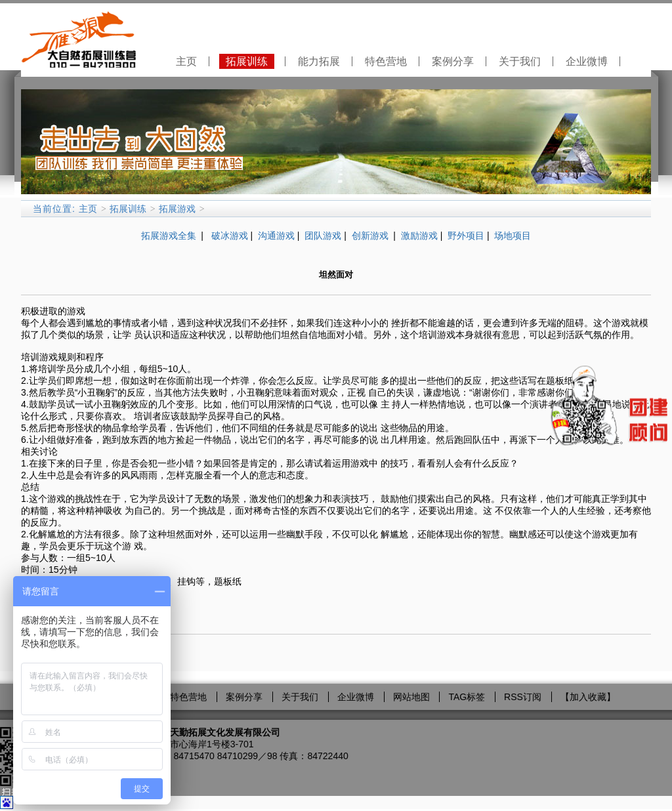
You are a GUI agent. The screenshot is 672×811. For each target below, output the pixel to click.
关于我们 (520, 61)
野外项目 (466, 236)
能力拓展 (319, 61)
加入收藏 (588, 697)
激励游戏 (419, 236)
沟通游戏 (276, 236)
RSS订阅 (523, 697)
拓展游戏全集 (169, 236)
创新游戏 (371, 236)
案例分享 (453, 61)
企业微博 (587, 61)
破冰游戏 (230, 236)
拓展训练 (247, 61)
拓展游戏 (177, 209)
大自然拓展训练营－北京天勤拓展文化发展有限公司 (175, 732)
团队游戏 (323, 236)
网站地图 (411, 697)
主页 (186, 61)
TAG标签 (467, 697)
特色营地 (386, 61)
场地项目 (513, 236)
